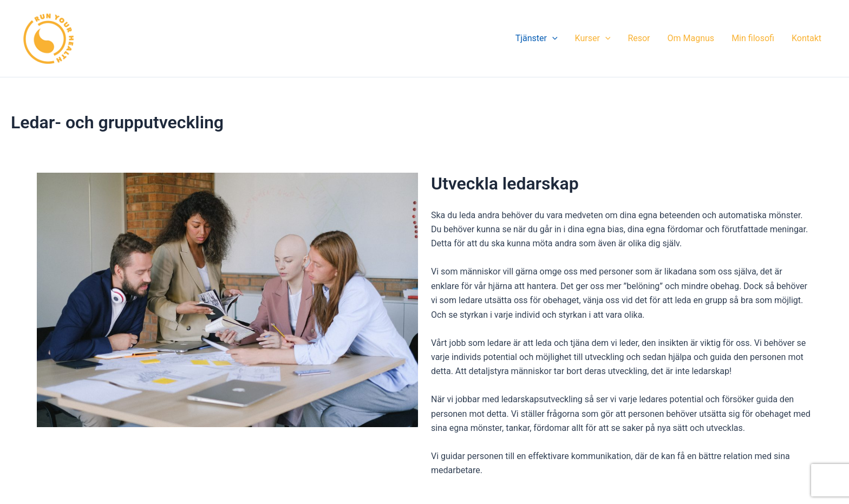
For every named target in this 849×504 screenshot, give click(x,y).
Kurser (593, 38)
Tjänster (537, 38)
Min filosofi (753, 38)
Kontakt (806, 38)
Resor (639, 38)
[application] (552, 38)
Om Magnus (691, 38)
